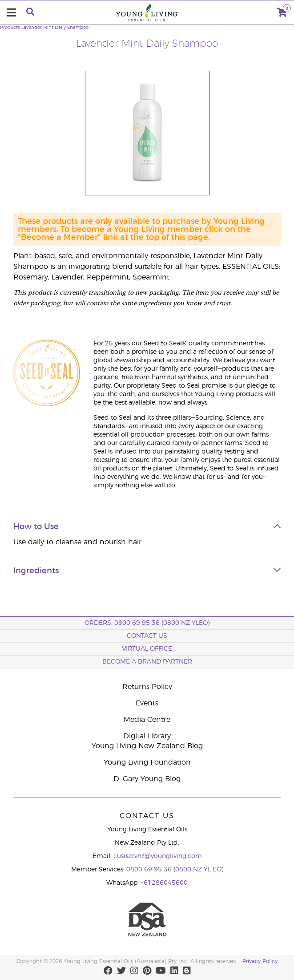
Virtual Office (147, 649)
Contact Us (147, 636)
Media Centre (147, 720)
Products (10, 28)
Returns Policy (147, 687)
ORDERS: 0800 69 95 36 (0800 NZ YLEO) (147, 623)
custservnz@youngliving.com (158, 856)
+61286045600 (164, 883)
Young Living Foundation (147, 762)
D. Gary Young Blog (147, 779)
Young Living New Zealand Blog (147, 746)
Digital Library (147, 736)
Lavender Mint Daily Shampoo (55, 28)
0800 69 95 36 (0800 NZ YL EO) (175, 870)
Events (147, 703)
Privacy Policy (260, 961)
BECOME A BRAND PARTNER (147, 662)
